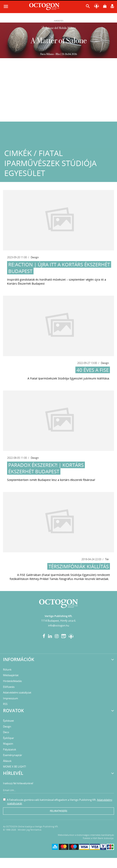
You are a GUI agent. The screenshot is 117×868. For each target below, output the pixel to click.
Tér (107, 559)
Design (35, 257)
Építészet (8, 721)
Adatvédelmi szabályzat (17, 692)
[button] (88, 7)
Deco (6, 732)
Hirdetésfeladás (12, 681)
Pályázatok (10, 749)
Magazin (8, 744)
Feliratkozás (59, 811)
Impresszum (11, 698)
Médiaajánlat (11, 675)
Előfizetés (9, 687)
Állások (7, 761)
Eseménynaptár (13, 755)
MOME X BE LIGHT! (14, 767)
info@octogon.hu (59, 625)
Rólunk (7, 670)
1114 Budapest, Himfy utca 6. (59, 621)
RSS (5, 704)
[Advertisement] (58, 91)
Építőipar (8, 738)
